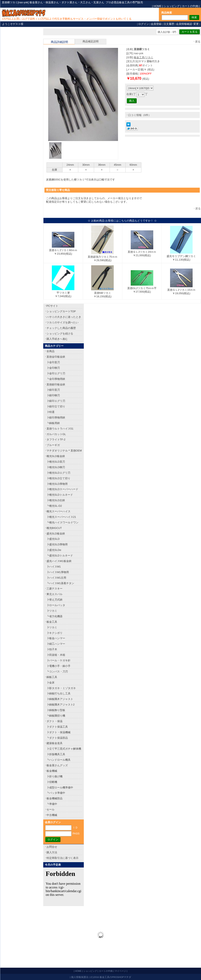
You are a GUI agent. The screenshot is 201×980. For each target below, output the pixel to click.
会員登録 (156, 24)
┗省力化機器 (55, 616)
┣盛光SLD (53, 539)
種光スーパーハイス (58, 511)
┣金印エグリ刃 (56, 373)
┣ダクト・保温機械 (58, 732)
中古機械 (52, 815)
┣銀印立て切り (56, 406)
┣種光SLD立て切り (58, 478)
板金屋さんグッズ (57, 765)
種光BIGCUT (54, 528)
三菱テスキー (55, 589)
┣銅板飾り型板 (56, 710)
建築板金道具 (55, 743)
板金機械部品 (55, 798)
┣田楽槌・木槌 (56, 655)
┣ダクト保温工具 (57, 727)
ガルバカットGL (56, 434)
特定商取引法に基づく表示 (62, 858)
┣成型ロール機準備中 (60, 788)
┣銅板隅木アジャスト (60, 699)
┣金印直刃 (53, 362)
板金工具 (52, 622)
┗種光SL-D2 (54, 506)
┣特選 (51, 412)
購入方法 (52, 852)
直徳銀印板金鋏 (56, 384)
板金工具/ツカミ (144, 57)
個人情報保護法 (80, 977)
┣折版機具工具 (56, 754)
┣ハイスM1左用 (56, 578)
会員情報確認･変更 (187, 24)
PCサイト (52, 306)
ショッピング (172, 6)
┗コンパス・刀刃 (57, 672)
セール (51, 809)
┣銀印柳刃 (53, 395)
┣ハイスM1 (54, 567)
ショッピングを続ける (60, 334)
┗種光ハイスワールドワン (62, 522)
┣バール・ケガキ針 (58, 660)
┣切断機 (52, 782)
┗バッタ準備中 (56, 793)
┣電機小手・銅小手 (58, 666)
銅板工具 (52, 677)
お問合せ (52, 847)
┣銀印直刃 (53, 390)
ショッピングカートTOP (61, 311)
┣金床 (51, 683)
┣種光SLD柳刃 (56, 467)
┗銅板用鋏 (53, 423)
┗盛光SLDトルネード (60, 555)
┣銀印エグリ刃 (56, 401)
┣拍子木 (52, 649)
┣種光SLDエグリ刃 (58, 473)
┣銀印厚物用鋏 (56, 418)
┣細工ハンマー (56, 644)
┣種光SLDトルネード (60, 495)
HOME (157, 6)
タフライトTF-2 (56, 439)
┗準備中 (52, 804)
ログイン (144, 24)
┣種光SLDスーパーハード (62, 489)
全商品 (51, 351)
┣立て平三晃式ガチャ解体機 (64, 749)
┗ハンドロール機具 (58, 760)
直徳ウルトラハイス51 (60, 429)
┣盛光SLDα (54, 550)
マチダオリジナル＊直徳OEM (64, 451)
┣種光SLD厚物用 (57, 484)
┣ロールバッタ (56, 605)
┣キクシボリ (55, 633)
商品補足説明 (91, 41)
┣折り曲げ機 (55, 776)
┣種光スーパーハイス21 (61, 517)
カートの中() (190, 6)
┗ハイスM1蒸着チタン (60, 583)
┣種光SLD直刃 (56, 462)
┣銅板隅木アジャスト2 (61, 705)
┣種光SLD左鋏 (56, 500)
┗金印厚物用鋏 (56, 379)
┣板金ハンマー (56, 638)
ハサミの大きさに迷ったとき (64, 317)
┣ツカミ (52, 611)
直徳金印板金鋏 (56, 357)
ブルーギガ (53, 445)
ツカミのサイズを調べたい (62, 322)
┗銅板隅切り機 (56, 716)
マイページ (120, 971)
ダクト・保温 (55, 721)
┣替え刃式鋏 (55, 600)
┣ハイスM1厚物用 (58, 572)
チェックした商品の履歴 (61, 328)
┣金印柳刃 (53, 368)
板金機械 (52, 771)
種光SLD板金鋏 (56, 456)
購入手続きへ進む (57, 339)
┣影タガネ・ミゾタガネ (61, 688)
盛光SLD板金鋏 (56, 534)
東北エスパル (55, 594)
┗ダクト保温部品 (57, 738)
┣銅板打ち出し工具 (58, 693)
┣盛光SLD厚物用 (57, 544)
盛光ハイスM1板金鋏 (59, 561)
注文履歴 (169, 24)
